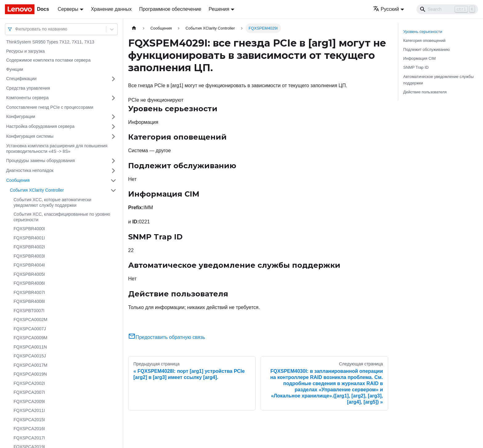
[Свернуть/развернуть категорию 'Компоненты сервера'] (113, 98)
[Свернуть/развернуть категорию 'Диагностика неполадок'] (113, 171)
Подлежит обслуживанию (426, 49)
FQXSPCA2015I (29, 420)
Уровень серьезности (423, 32)
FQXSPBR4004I (29, 265)
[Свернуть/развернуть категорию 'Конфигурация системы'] (113, 136)
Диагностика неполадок (30, 170)
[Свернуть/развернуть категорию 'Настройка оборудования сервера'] (113, 127)
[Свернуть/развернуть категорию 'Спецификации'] (113, 79)
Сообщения (18, 180)
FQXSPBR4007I (29, 292)
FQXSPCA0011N (30, 347)
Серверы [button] (68, 9)
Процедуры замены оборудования (41, 161)
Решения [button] (219, 9)
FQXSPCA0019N (30, 374)
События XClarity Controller (37, 190)
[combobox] (16, 29)
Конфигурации (21, 116)
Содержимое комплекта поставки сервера (48, 60)
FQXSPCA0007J (30, 329)
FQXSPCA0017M (30, 365)
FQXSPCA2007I (29, 392)
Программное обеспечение (170, 9)
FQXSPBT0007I (29, 311)
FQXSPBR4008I (29, 301)
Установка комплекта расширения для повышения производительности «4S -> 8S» (57, 149)
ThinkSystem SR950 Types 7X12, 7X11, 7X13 (50, 42)
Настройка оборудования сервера (40, 126)
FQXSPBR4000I (29, 229)
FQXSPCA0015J (30, 356)
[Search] (447, 9)
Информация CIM (419, 58)
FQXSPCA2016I (29, 429)
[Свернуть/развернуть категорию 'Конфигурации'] (113, 117)
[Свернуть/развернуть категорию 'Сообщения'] (113, 181)
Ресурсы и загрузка (25, 51)
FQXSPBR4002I (29, 247)
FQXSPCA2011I (29, 410)
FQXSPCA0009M (30, 338)
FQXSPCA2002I (29, 383)
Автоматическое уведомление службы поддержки (438, 80)
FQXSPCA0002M (30, 320)
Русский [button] (386, 9)
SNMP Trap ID (416, 67)
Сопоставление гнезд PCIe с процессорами (50, 107)
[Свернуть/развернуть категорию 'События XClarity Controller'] (113, 190)
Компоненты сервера (27, 98)
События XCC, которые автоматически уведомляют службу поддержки (53, 202)
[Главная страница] (134, 28)
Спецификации (21, 79)
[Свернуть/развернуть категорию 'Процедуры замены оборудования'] (113, 161)
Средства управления (28, 88)
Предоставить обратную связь (167, 337)
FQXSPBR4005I (29, 274)
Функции (15, 69)
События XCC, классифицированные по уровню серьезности (62, 217)
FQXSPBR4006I (29, 283)
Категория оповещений (424, 41)
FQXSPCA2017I (29, 438)
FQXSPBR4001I (29, 238)
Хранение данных (111, 9)
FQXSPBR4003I (29, 256)
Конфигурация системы (30, 136)
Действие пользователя (425, 92)
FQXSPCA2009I (29, 401)
